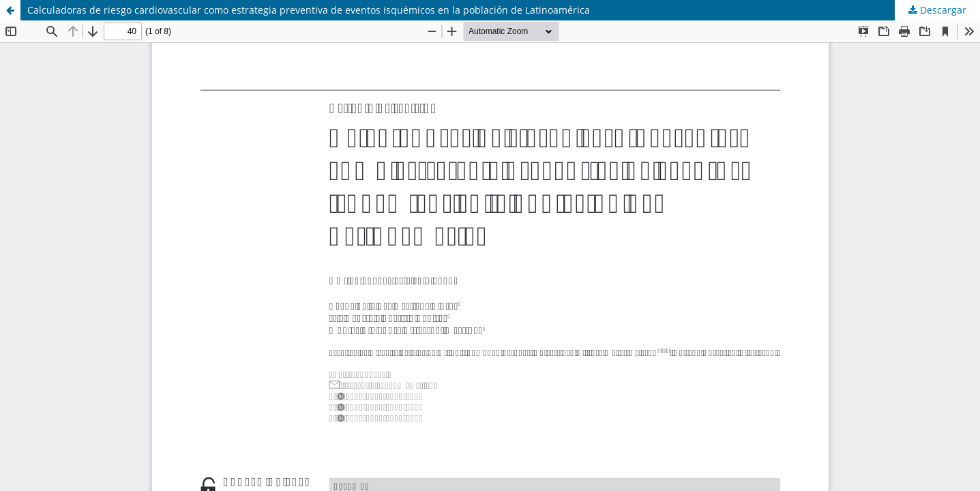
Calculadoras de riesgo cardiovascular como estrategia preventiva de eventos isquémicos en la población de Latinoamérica (309, 10)
